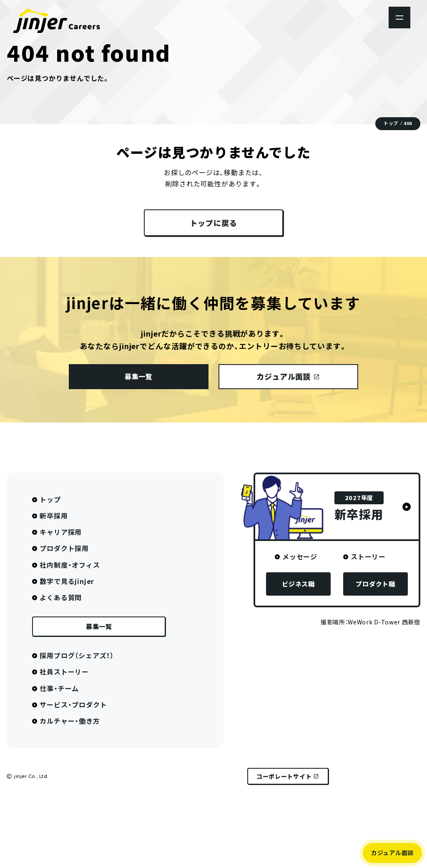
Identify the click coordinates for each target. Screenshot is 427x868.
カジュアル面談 (392, 853)
